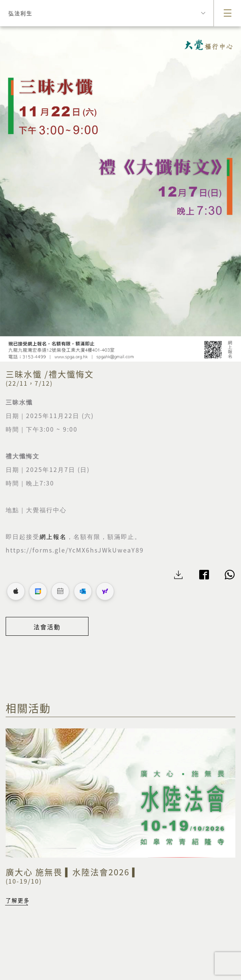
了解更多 (18, 900)
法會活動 (47, 627)
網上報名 (53, 537)
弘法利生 (107, 13)
